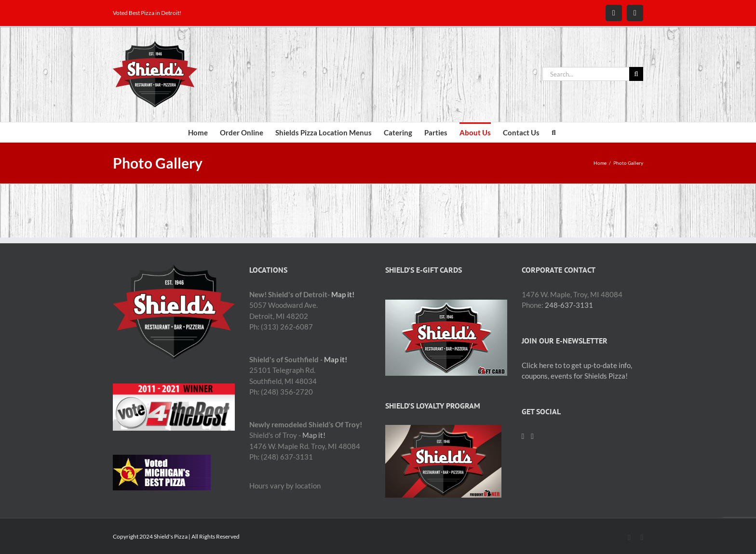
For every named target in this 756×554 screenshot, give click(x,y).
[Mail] (532, 436)
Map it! (343, 294)
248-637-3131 (569, 305)
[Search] (636, 74)
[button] (553, 132)
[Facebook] (523, 436)
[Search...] (586, 74)
